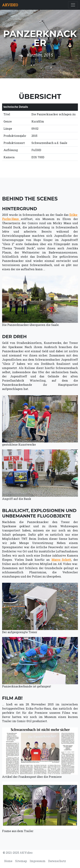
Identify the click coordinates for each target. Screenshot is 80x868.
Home (8, 861)
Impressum (38, 861)
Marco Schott (61, 560)
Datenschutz (57, 861)
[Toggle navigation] (73, 5)
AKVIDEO (10, 5)
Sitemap (21, 861)
